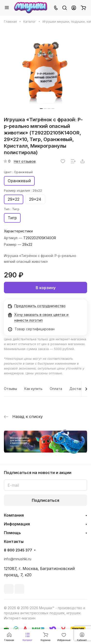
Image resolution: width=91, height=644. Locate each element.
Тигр (12, 218)
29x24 (35, 199)
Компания (14, 515)
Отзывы (10, 389)
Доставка (78, 389)
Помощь (12, 533)
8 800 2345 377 (18, 550)
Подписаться (45, 500)
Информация (17, 524)
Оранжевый (19, 181)
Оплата (56, 389)
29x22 (14, 199)
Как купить (33, 389)
